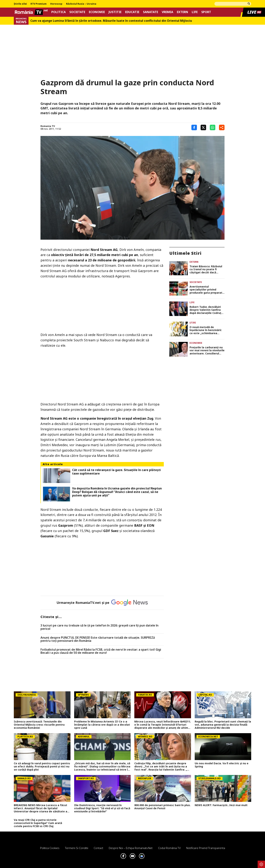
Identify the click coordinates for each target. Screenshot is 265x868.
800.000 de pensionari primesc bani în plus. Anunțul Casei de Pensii (162, 807)
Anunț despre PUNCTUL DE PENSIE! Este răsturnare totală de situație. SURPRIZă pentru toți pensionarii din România (98, 639)
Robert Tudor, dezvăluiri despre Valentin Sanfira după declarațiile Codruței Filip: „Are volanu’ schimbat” (207, 310)
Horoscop (56, 4)
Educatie (132, 12)
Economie (97, 12)
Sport (206, 12)
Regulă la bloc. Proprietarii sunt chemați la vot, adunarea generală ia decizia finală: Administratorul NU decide (223, 725)
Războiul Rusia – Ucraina (81, 4)
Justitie (115, 12)
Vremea (167, 12)
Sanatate (151, 12)
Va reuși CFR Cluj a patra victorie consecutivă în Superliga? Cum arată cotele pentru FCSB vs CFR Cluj (38, 823)
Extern (182, 12)
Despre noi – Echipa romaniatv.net (131, 848)
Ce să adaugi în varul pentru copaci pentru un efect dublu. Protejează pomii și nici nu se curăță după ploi (42, 766)
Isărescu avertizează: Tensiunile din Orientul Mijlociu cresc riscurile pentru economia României (39, 725)
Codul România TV (169, 848)
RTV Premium (39, 4)
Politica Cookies (50, 848)
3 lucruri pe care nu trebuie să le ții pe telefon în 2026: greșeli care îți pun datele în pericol (99, 627)
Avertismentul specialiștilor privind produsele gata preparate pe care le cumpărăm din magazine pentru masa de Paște (207, 290)
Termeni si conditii (77, 848)
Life (195, 12)
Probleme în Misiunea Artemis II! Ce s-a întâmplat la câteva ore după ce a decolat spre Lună (102, 725)
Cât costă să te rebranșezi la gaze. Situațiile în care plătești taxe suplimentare (116, 472)
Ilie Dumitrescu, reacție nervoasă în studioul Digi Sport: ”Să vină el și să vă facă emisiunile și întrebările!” (102, 808)
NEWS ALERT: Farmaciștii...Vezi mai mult (221, 805)
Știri (193, 323)
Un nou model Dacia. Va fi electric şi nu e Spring (222, 765)
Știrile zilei (20, 4)
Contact (98, 848)
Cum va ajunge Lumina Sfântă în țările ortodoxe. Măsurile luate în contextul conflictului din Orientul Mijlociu (111, 21)
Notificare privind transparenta (206, 848)
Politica (59, 12)
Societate (77, 12)
